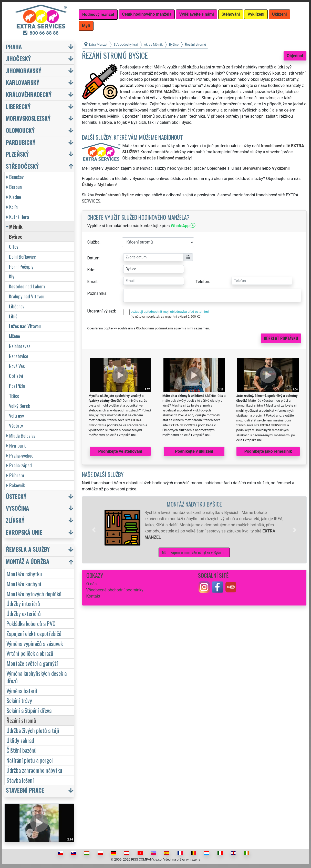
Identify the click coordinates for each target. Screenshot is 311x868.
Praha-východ (20, 455)
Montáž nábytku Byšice (194, 504)
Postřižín (17, 386)
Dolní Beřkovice (22, 256)
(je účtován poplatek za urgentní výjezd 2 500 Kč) (166, 316)
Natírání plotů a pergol (30, 760)
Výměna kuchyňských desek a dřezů (37, 677)
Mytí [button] (86, 26)
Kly (12, 276)
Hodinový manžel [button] (98, 14)
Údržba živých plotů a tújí (33, 730)
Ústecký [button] (16, 496)
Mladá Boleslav (21, 435)
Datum (93, 258)
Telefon (202, 282)
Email (92, 282)
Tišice (14, 396)
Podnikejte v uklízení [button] (194, 451)
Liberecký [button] (18, 106)
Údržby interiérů (23, 603)
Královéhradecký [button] (29, 94)
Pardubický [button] (21, 142)
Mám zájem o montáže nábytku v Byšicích (194, 552)
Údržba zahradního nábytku (34, 770)
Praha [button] (14, 47)
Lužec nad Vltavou (25, 326)
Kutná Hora (18, 217)
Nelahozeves (20, 346)
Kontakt (93, 596)
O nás (92, 584)
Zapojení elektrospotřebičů (34, 633)
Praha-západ (19, 465)
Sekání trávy (19, 700)
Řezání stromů (21, 720)
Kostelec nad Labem (27, 286)
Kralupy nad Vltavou (27, 296)
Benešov (15, 177)
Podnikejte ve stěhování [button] (120, 451)
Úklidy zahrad (20, 740)
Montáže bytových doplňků (34, 594)
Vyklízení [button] (256, 14)
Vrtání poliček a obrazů (30, 653)
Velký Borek (19, 406)
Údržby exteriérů (24, 613)
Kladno (14, 197)
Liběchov (17, 306)
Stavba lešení (20, 780)
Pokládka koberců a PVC (31, 623)
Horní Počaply (21, 266)
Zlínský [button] (15, 520)
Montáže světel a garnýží (32, 663)
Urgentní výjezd (101, 311)
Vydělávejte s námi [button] (196, 14)
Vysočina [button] (17, 508)
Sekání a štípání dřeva (29, 710)
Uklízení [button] (279, 14)
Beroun (14, 187)
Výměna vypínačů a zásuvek (35, 643)
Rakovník (16, 485)
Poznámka (97, 293)
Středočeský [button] (22, 166)
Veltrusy (17, 415)
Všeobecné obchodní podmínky (115, 590)
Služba (94, 242)
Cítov (14, 246)
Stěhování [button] (231, 14)
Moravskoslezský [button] (28, 118)
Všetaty (16, 425)
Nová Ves (17, 366)
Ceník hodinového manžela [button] (147, 14)
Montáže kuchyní (24, 584)
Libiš (13, 316)
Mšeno (14, 336)
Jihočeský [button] (18, 58)
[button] (94, 530)
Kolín (12, 207)
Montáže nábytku (24, 574)
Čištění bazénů (22, 750)
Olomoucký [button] (20, 130)
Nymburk (16, 445)
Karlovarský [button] (23, 82)
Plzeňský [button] (17, 154)
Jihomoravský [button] (24, 70)
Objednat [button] (295, 56)
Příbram (15, 475)
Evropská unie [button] (24, 532)
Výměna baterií (22, 690)
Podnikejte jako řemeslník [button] (268, 451)
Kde (91, 270)
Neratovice (19, 356)
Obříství (16, 376)
